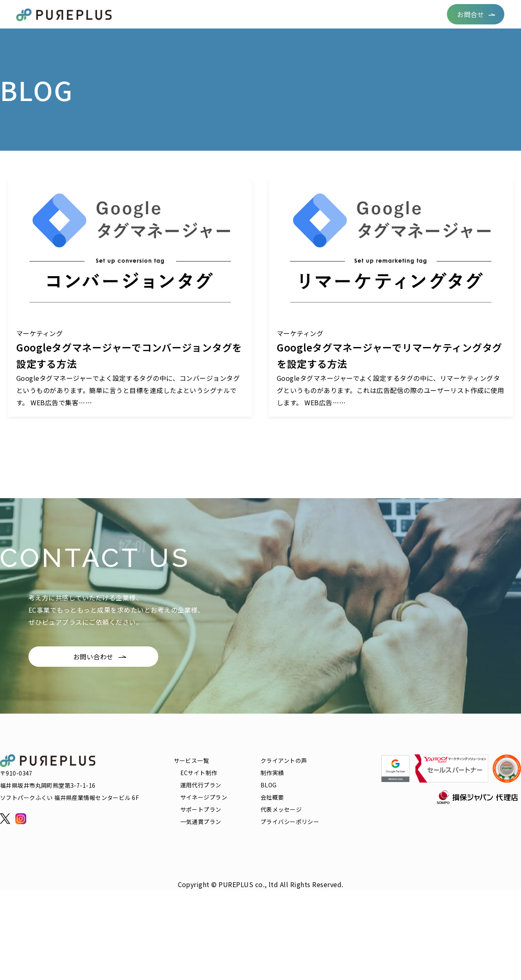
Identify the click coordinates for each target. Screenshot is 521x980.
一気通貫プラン (201, 822)
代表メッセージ (281, 809)
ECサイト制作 (199, 773)
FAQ (347, 14)
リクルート (381, 14)
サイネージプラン (204, 797)
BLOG (321, 14)
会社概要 (422, 14)
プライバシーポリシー (290, 822)
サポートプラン (201, 809)
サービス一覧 (182, 14)
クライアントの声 (238, 14)
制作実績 (288, 14)
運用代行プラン (201, 785)
